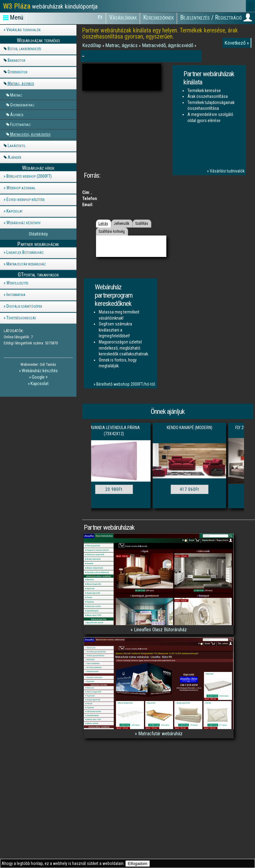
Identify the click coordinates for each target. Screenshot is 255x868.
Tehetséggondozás (21, 318)
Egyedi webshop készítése (26, 199)
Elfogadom (138, 864)
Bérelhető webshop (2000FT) (29, 176)
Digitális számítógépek (24, 306)
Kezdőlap (92, 45)
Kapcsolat (15, 211)
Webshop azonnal (21, 188)
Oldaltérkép (38, 234)
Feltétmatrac (20, 124)
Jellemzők (122, 223)
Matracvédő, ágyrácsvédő (30, 134)
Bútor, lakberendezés (24, 49)
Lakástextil (17, 146)
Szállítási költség (112, 231)
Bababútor (16, 60)
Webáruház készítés (40, 371)
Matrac (16, 95)
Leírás (103, 223)
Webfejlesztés (17, 283)
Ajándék (15, 157)
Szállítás (142, 223)
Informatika (16, 295)
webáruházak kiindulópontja (50, 6)
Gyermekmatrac (22, 105)
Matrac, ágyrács (21, 83)
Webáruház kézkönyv (24, 223)
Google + (40, 377)
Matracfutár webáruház (26, 264)
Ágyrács (17, 115)
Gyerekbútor (17, 72)
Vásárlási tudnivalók (24, 30)
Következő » (237, 43)
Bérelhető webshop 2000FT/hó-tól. (126, 384)
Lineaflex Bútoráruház (25, 252)
